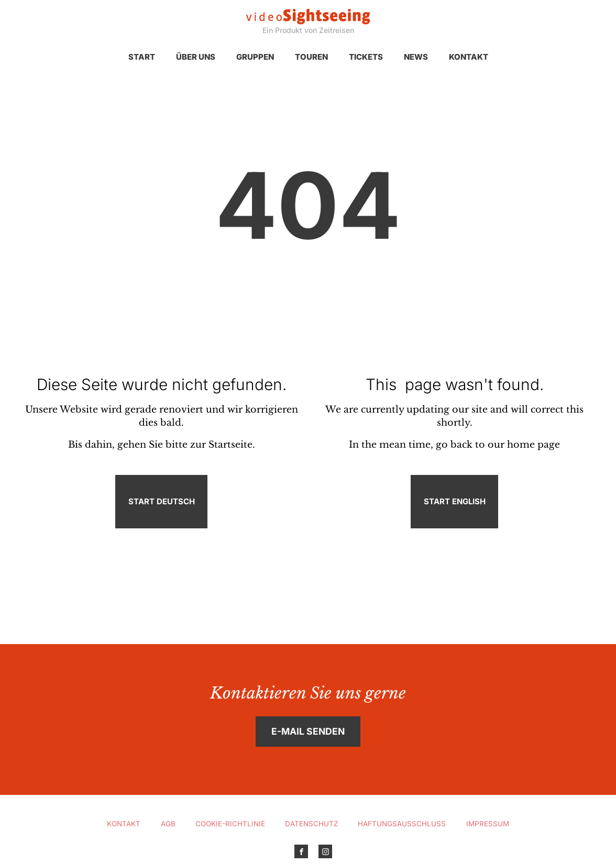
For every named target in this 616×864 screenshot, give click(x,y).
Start (142, 57)
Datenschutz (311, 824)
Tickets (366, 57)
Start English (455, 501)
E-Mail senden (308, 731)
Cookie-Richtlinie (230, 824)
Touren (311, 57)
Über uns (196, 57)
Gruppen (255, 57)
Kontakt (469, 57)
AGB (168, 824)
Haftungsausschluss (402, 824)
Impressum (488, 824)
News (416, 57)
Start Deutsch (162, 501)
